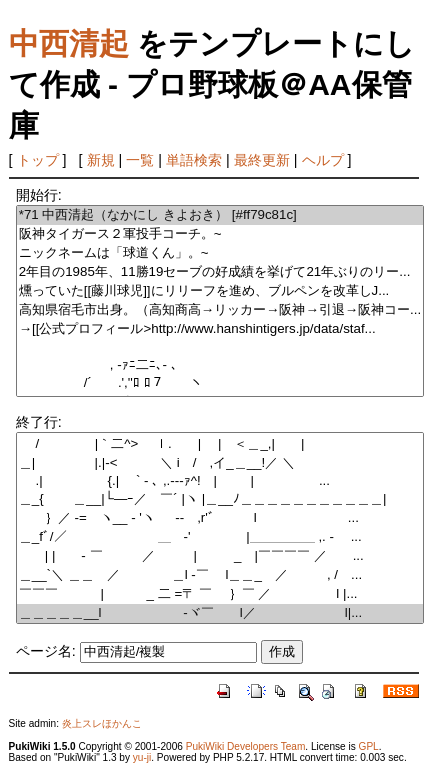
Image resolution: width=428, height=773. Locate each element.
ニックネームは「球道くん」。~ (220, 253)
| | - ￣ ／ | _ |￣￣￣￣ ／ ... (220, 556)
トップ (38, 160)
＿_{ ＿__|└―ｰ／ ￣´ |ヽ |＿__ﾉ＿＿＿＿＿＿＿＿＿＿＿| (220, 499)
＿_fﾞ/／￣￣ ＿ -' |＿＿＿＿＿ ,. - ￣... (220, 537)
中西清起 (69, 43)
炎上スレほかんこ (102, 723)
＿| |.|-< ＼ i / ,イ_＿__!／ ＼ (220, 463)
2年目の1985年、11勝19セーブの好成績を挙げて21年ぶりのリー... (220, 272)
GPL (369, 746)
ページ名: (46, 651)
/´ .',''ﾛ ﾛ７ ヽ (220, 383)
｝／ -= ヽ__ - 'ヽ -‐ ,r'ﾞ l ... (220, 518)
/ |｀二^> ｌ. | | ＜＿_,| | (220, 444)
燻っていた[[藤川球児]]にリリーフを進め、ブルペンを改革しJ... (220, 291)
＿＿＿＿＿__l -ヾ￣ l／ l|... (220, 613)
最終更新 (262, 160)
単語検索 (194, 160)
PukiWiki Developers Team (246, 746)
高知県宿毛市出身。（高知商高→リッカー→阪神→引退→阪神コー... (220, 310)
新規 (101, 160)
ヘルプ (323, 160)
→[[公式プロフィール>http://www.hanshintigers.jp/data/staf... (220, 329)
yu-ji (142, 757)
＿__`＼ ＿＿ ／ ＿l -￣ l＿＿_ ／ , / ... (220, 575)
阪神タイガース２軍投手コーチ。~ (220, 234)
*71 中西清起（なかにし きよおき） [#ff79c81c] (220, 215)
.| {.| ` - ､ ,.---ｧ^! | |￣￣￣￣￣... (220, 481)
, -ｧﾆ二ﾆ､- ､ (220, 365)
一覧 (140, 160)
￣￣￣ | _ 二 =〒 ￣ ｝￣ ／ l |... (220, 594)
